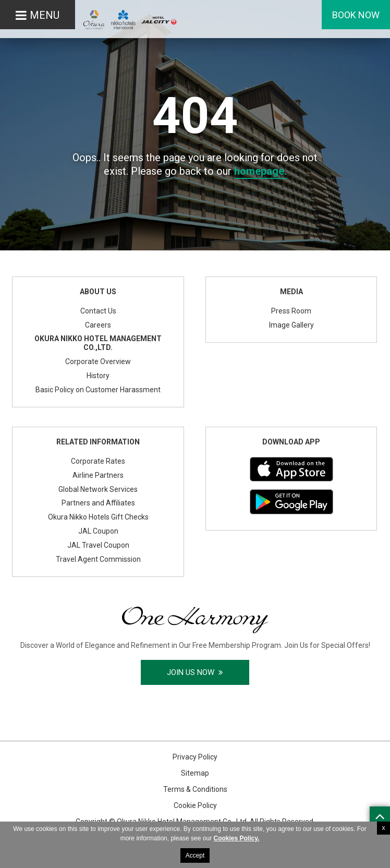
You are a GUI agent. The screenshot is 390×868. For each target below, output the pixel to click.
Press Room (291, 311)
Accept (195, 855)
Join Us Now (195, 672)
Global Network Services (98, 489)
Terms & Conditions (195, 789)
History (98, 376)
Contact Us (98, 311)
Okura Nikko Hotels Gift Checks (98, 517)
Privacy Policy (195, 757)
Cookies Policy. (236, 838)
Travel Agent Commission (98, 559)
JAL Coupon (98, 531)
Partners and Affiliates (98, 503)
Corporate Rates (98, 461)
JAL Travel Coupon (98, 545)
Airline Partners (98, 475)
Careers (98, 325)
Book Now (356, 15)
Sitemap (195, 773)
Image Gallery (291, 325)
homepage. (260, 171)
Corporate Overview (98, 361)
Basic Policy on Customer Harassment (98, 390)
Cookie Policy (195, 805)
